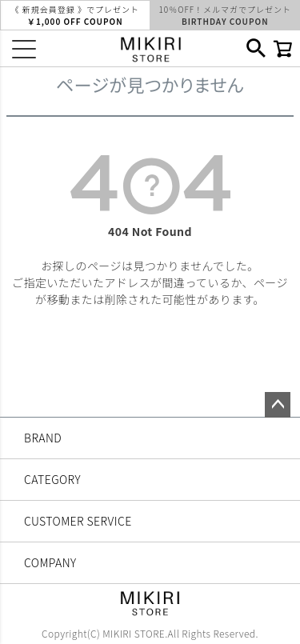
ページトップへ (278, 405)
